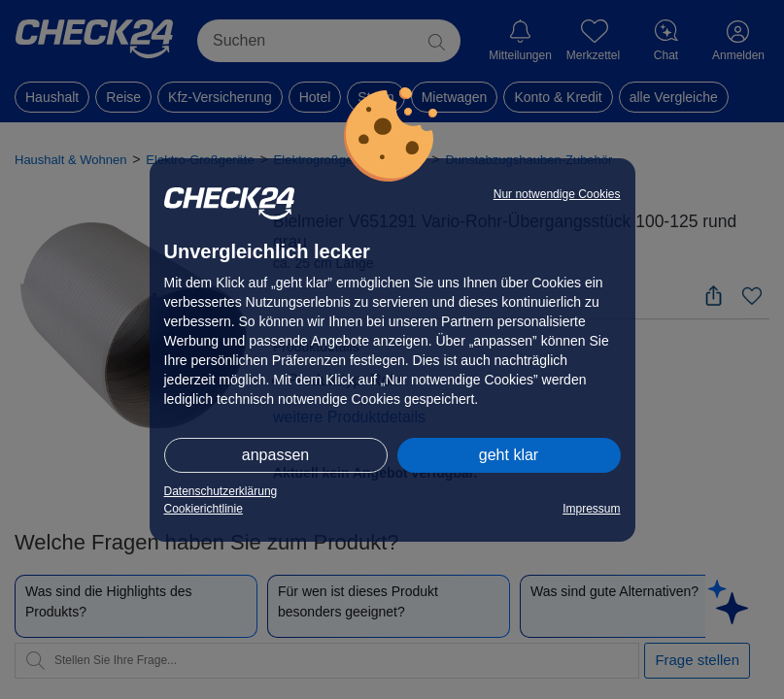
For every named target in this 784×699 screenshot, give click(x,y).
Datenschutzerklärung (221, 491)
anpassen (275, 455)
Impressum (591, 509)
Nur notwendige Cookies (557, 194)
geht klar (509, 455)
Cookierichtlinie (204, 509)
